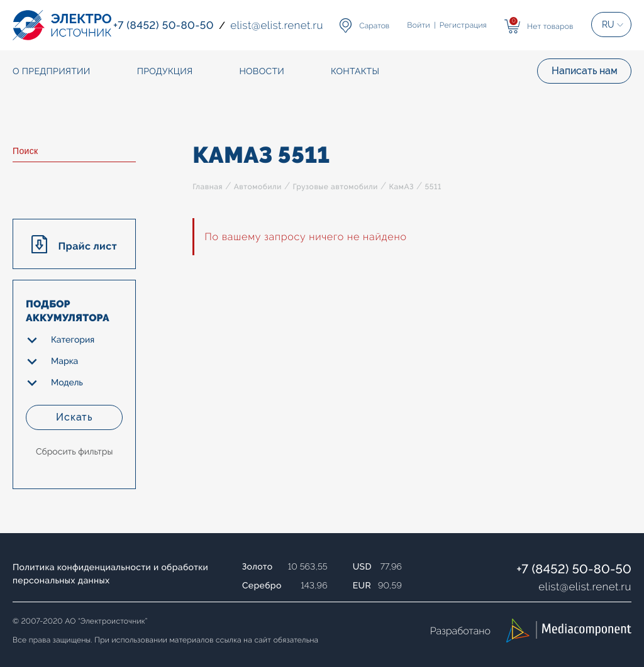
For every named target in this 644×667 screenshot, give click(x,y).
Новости (262, 72)
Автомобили (258, 187)
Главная (208, 187)
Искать (74, 417)
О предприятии (52, 72)
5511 (433, 187)
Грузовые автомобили (335, 187)
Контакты (355, 72)
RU (608, 25)
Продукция (165, 72)
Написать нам (585, 71)
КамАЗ (401, 187)
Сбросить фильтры (74, 452)
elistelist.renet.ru (585, 587)
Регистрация (463, 25)
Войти (419, 25)
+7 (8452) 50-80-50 (574, 569)
